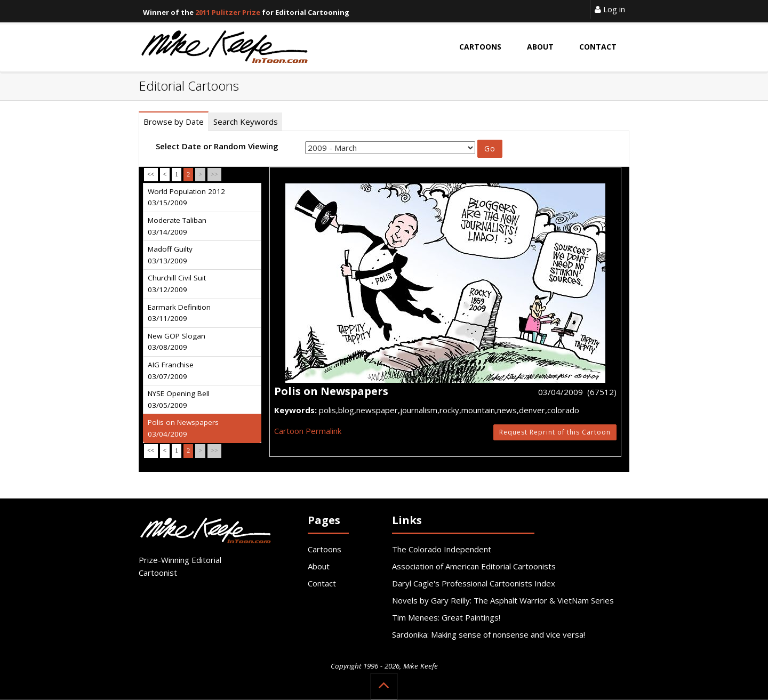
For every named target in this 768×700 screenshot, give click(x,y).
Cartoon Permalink (308, 431)
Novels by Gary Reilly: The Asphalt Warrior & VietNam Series (503, 600)
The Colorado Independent (442, 549)
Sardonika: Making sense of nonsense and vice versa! (489, 634)
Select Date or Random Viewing (217, 146)
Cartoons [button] (480, 47)
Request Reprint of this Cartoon (555, 432)
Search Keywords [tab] (246, 122)
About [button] (540, 47)
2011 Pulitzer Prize (228, 12)
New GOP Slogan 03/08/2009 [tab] (177, 342)
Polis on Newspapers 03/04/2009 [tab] (183, 428)
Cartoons (325, 549)
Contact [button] (598, 47)
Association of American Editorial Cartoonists (474, 566)
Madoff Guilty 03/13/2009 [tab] (170, 255)
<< (151, 174)
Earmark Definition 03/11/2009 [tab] (179, 313)
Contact (322, 583)
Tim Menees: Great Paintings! (446, 617)
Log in (610, 9)
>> (214, 174)
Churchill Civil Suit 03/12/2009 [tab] (177, 284)
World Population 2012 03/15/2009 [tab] (186, 197)
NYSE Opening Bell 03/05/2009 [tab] (179, 399)
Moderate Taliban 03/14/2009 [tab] (177, 226)
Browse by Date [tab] (174, 122)
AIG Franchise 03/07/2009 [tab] (171, 371)
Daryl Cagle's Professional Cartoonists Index (474, 583)
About (319, 566)
